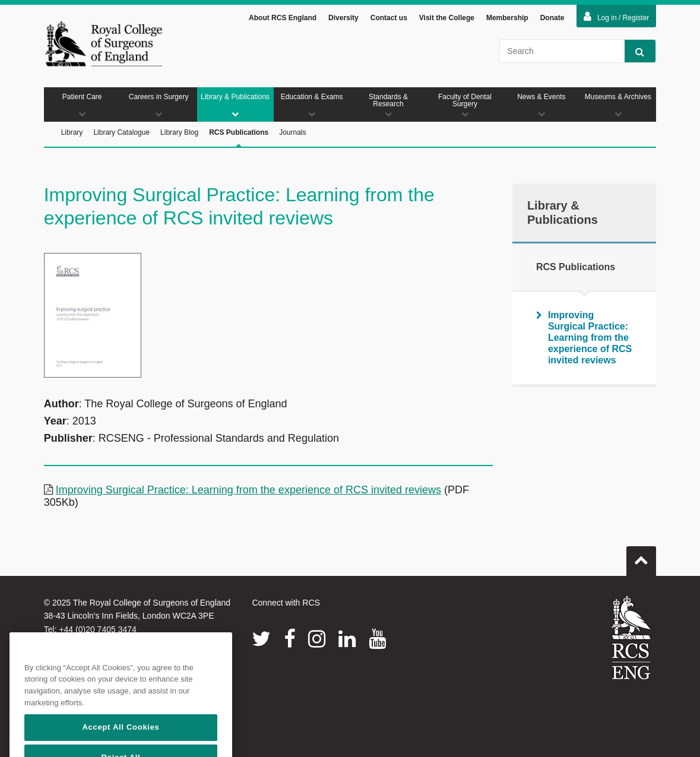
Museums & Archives (618, 105)
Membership (507, 18)
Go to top (641, 556)
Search (634, 51)
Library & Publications (235, 105)
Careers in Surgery (159, 105)
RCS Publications (239, 138)
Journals (292, 132)
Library (72, 132)
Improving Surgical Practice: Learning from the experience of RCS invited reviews (248, 490)
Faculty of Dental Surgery (465, 105)
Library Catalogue (121, 132)
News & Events (541, 105)
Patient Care (82, 105)
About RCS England (283, 18)
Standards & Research (389, 105)
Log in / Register (616, 17)
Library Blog (179, 132)
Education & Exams (312, 105)
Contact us (389, 18)
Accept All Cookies (121, 741)
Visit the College (447, 18)
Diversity (343, 18)
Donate (552, 18)
